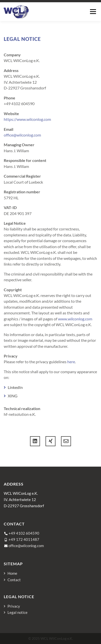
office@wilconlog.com (22, 135)
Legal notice (17, 612)
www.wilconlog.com (75, 319)
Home (12, 573)
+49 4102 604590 (24, 533)
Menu (93, 12)
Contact (14, 580)
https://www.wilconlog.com (27, 119)
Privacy (14, 606)
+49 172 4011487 (24, 539)
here (71, 362)
